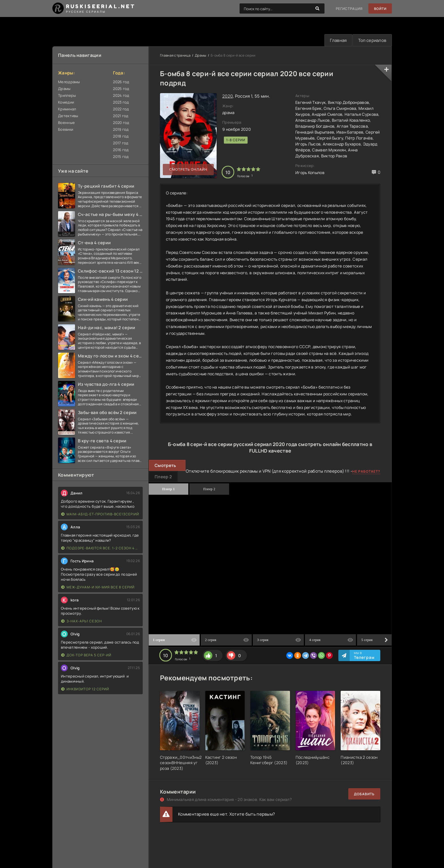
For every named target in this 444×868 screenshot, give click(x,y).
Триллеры (67, 96)
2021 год (121, 116)
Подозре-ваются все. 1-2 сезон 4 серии (101, 548)
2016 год (121, 150)
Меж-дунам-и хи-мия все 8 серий (98, 587)
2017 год (121, 143)
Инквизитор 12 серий (85, 689)
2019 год (121, 130)
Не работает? (366, 472)
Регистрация (349, 9)
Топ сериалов (372, 40)
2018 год (121, 136)
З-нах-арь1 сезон (82, 621)
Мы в (364, 656)
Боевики (66, 130)
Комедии (66, 102)
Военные (66, 123)
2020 (228, 96)
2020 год (121, 123)
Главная (337, 40)
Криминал (67, 109)
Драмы (64, 89)
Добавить (364, 794)
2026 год (121, 82)
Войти (380, 9)
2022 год (121, 109)
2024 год (121, 96)
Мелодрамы (69, 82)
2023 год (121, 102)
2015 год (121, 157)
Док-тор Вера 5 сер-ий (86, 655)
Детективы (68, 116)
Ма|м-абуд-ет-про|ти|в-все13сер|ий (100, 514)
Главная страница (175, 56)
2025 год (121, 89)
